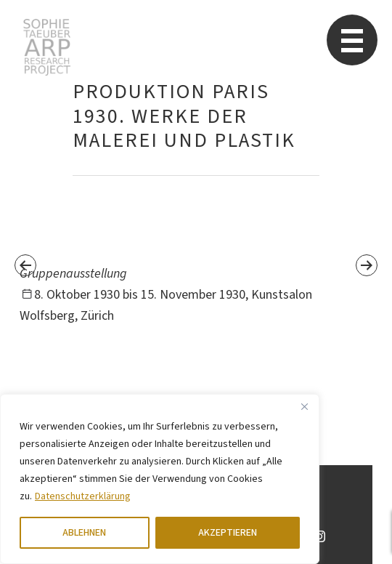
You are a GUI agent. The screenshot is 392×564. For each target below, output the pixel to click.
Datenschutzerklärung (83, 496)
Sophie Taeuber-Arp (47, 47)
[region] (160, 479)
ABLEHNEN (84, 533)
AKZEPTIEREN (228, 533)
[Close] (304, 406)
